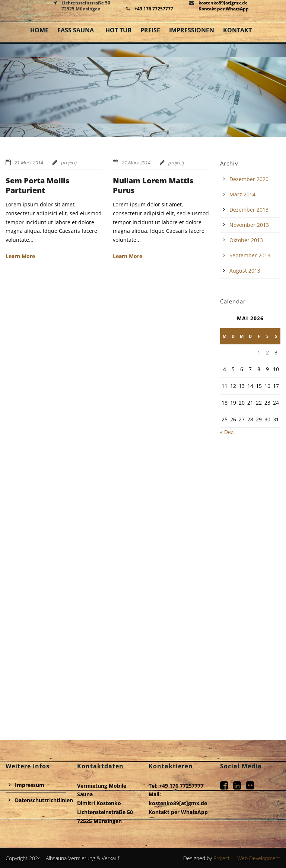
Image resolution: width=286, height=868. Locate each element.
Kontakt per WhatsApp (224, 9)
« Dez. (228, 432)
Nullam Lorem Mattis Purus (153, 185)
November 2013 (249, 225)
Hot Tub (118, 30)
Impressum (30, 785)
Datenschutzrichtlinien (44, 800)
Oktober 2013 (246, 240)
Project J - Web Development (247, 858)
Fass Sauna (76, 30)
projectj (69, 163)
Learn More (20, 256)
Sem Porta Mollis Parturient (37, 185)
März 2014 (242, 194)
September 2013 (250, 255)
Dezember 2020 (249, 179)
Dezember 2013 (249, 210)
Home (39, 30)
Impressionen (192, 30)
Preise (150, 30)
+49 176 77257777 (154, 9)
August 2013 (245, 271)
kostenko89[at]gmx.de (178, 803)
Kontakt (237, 30)
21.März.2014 (29, 163)
